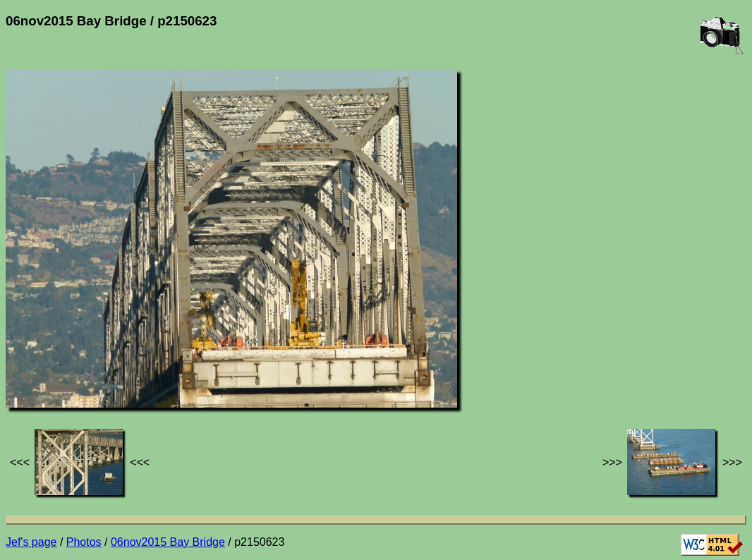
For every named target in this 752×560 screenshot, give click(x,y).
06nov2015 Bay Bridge (168, 542)
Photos (84, 542)
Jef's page (31, 542)
